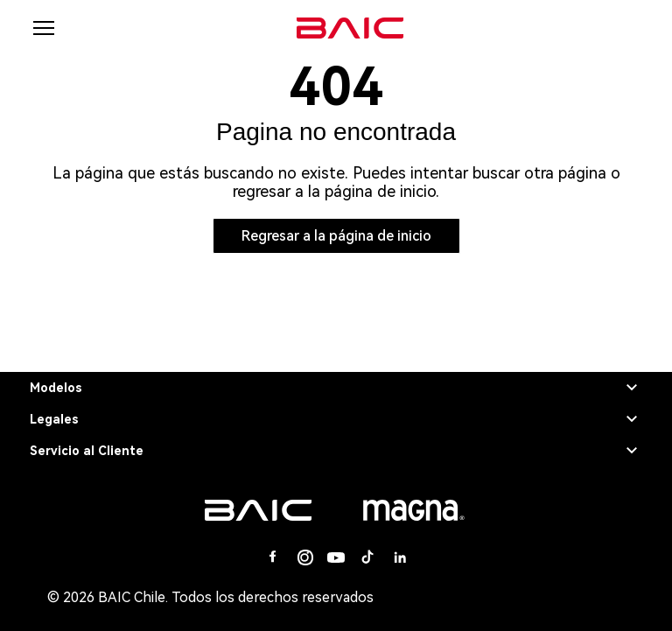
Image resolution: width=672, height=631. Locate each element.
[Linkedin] (399, 557)
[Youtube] (336, 557)
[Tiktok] (367, 557)
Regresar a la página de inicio (336, 236)
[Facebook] (273, 557)
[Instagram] (304, 557)
